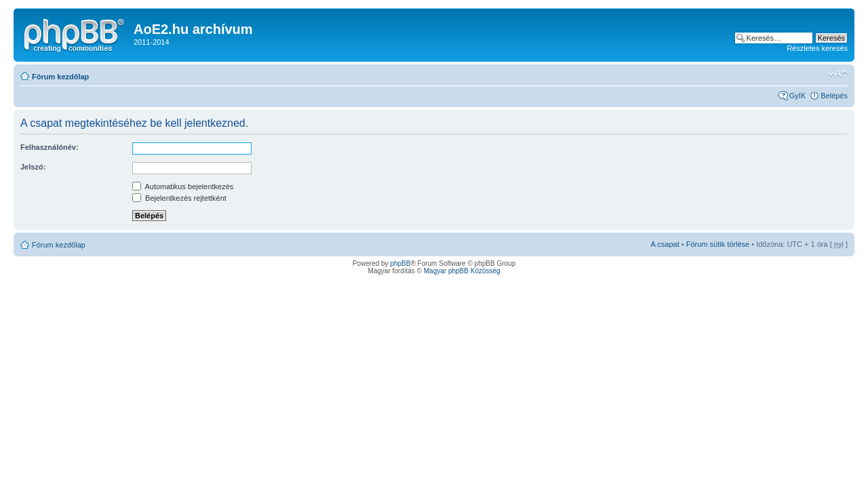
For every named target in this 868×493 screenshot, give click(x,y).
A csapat (665, 244)
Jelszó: (33, 167)
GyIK (797, 96)
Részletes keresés (817, 48)
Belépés (834, 96)
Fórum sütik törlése (718, 244)
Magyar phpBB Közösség (462, 271)
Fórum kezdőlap (60, 77)
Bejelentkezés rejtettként (179, 198)
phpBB (400, 263)
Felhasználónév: (50, 147)
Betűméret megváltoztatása (838, 74)
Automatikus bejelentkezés (183, 186)
